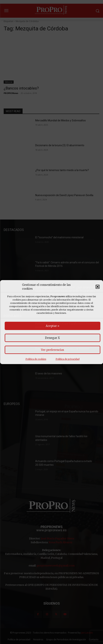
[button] (97, 287)
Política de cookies (36, 359)
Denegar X (52, 338)
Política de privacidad (68, 359)
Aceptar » (53, 326)
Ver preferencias (53, 350)
